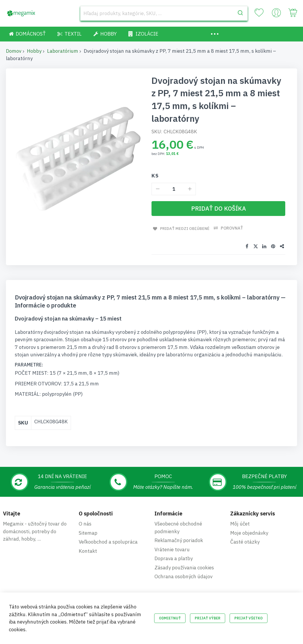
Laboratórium (63, 51)
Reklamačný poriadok (179, 540)
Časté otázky (245, 541)
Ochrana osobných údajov (183, 576)
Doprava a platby (174, 558)
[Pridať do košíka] (218, 209)
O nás (85, 523)
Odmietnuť (170, 618)
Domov (14, 51)
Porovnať (232, 228)
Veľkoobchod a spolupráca (108, 541)
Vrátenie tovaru (172, 549)
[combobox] (164, 13)
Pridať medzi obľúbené (184, 228)
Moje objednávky (249, 532)
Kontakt (88, 550)
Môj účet (240, 523)
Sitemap (88, 532)
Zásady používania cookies (184, 567)
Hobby (34, 51)
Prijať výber (208, 618)
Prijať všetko (249, 618)
